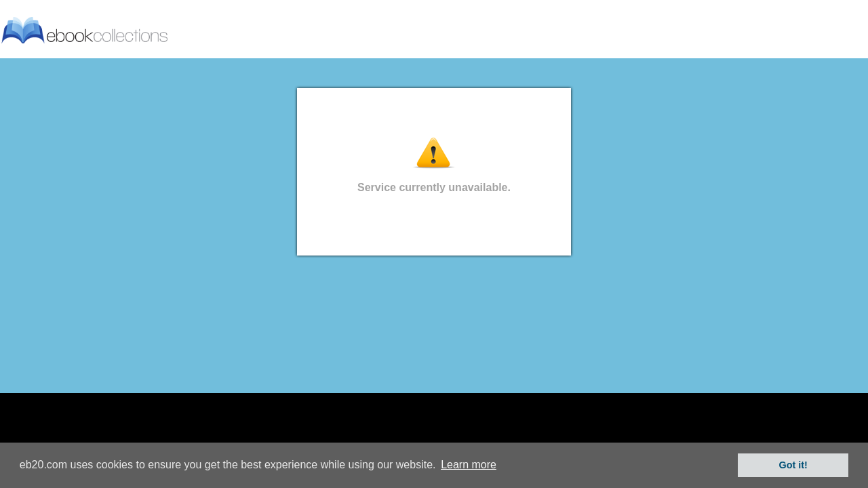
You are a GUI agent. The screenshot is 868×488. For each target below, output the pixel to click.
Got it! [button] (793, 465)
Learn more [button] (469, 465)
